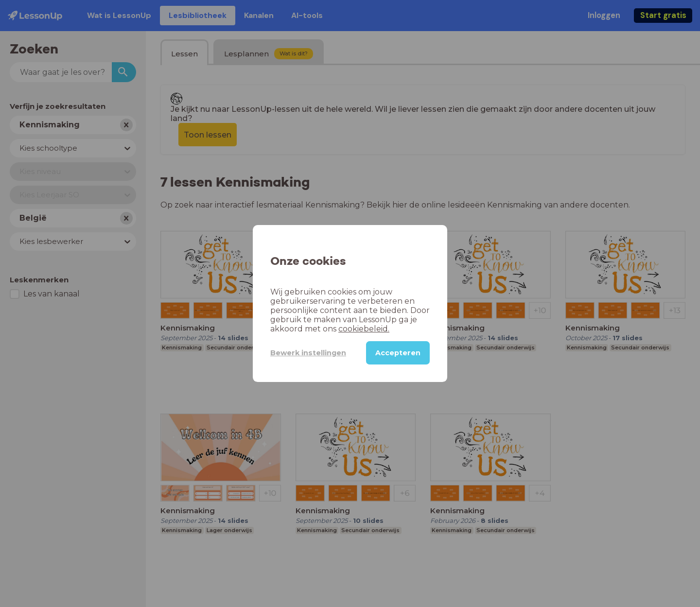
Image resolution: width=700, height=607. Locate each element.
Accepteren (398, 353)
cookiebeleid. (364, 329)
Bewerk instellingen (308, 353)
